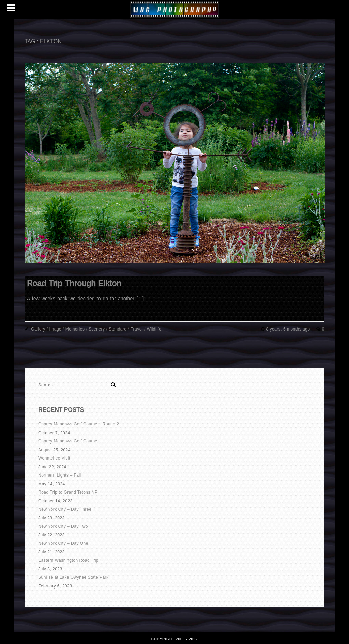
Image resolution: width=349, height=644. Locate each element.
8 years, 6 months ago (289, 329)
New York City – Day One (63, 543)
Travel (137, 329)
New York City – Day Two (63, 526)
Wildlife (154, 329)
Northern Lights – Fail (60, 475)
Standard (118, 329)
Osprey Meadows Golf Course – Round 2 (79, 424)
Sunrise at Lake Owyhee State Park (73, 577)
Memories (75, 329)
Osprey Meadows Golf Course (68, 441)
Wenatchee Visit (54, 458)
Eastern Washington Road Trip (68, 560)
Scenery (97, 329)
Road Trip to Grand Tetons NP (68, 492)
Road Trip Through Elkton (74, 283)
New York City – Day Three (65, 509)
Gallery (38, 329)
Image (55, 329)
